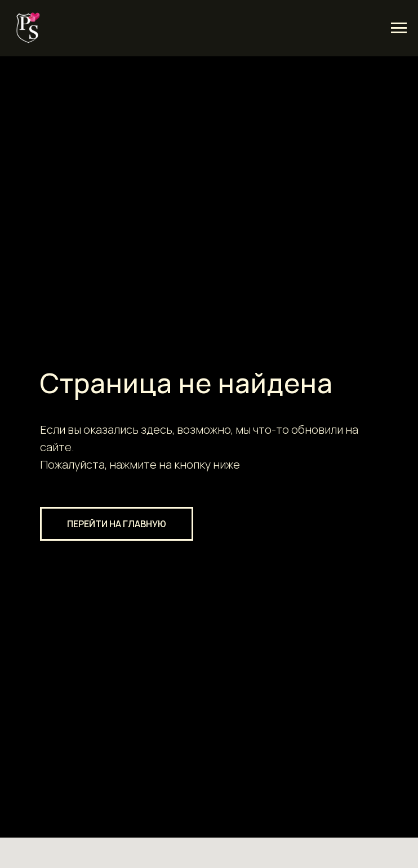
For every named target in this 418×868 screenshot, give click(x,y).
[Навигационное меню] (399, 28)
